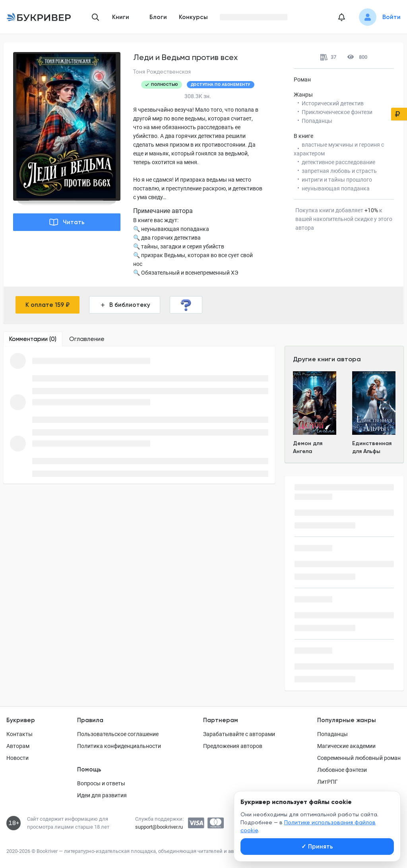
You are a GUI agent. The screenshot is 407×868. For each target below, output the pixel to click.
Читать (67, 222)
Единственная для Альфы (372, 447)
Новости (17, 758)
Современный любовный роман (359, 758)
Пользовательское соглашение (118, 734)
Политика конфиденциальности (119, 746)
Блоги (158, 17)
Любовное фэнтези (342, 770)
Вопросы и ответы (101, 783)
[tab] (33, 339)
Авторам (18, 746)
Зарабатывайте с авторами (239, 734)
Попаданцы (332, 734)
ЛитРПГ (328, 782)
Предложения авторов (233, 746)
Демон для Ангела (308, 447)
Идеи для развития (102, 795)
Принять (317, 847)
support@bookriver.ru (159, 827)
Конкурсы (193, 17)
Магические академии (346, 746)
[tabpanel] (139, 415)
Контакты (19, 734)
